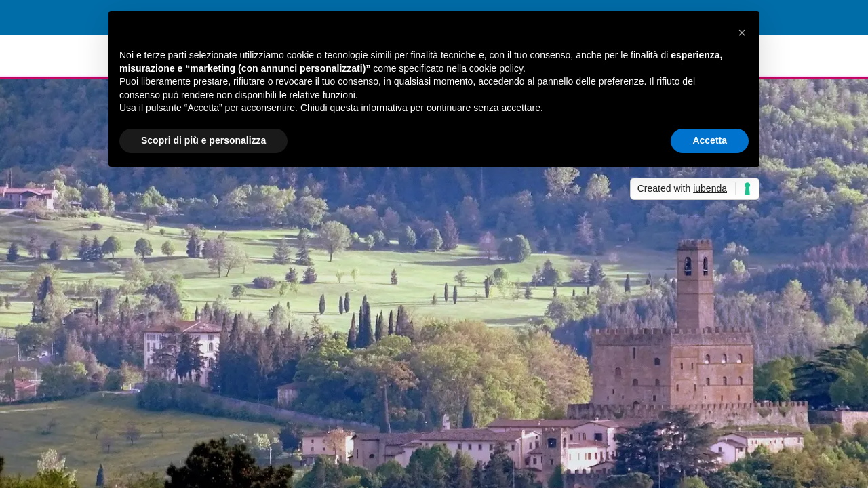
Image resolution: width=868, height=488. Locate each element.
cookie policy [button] (496, 68)
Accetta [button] (710, 140)
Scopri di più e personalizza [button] (203, 140)
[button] (742, 33)
